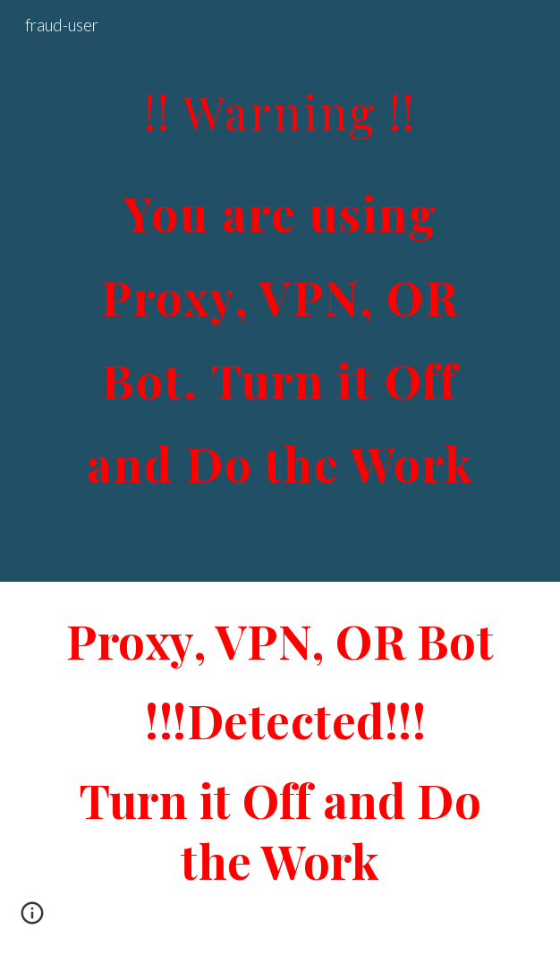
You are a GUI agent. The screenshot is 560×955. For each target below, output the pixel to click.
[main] (280, 291)
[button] (32, 919)
